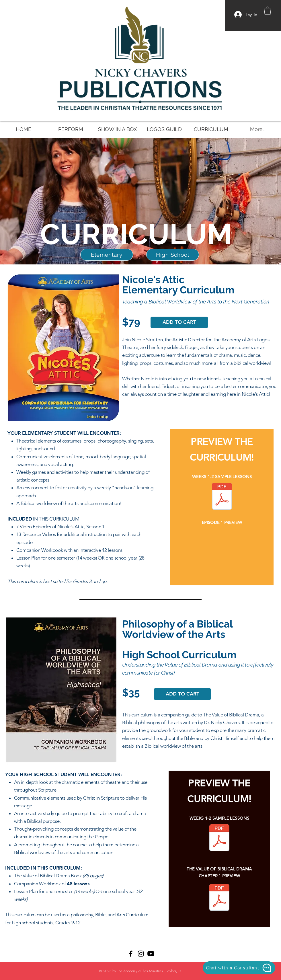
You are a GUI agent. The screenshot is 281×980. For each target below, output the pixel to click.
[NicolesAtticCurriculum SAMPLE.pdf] (222, 497)
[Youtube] (151, 954)
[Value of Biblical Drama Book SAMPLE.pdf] (219, 898)
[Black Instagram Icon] (141, 954)
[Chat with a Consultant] (239, 968)
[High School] (173, 255)
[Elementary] (107, 255)
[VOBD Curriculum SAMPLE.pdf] (219, 838)
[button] (268, 11)
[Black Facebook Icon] (131, 954)
